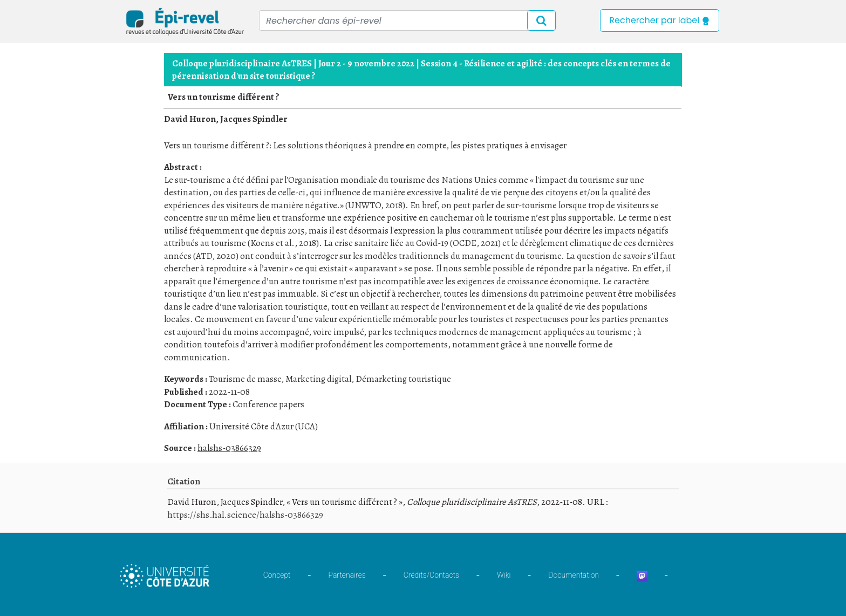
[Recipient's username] (407, 20)
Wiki (504, 575)
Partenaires (347, 575)
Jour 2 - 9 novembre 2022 (366, 63)
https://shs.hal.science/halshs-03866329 (245, 515)
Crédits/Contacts (431, 575)
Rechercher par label (660, 20)
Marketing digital (318, 379)
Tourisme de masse (245, 379)
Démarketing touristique (403, 379)
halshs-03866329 (229, 448)
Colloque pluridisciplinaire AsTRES (242, 63)
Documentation (574, 575)
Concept (277, 575)
